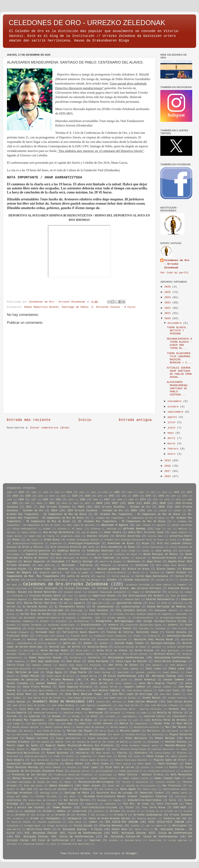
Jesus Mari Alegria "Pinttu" (158, 683)
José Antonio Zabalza (139, 691)
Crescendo (17, 596)
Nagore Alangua (41, 749)
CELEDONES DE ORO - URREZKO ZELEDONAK (87, 23)
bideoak (63, 569)
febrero (174, 449)
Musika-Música (175, 746)
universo (99, 811)
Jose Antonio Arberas (73, 691)
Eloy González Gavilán (131, 610)
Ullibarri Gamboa (54, 811)
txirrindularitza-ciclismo (99, 808)
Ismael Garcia (89, 676)
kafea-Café (48, 709)
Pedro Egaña (144, 764)
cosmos (188, 592)
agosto (173, 417)
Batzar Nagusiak (34, 562)
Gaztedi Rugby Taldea (129, 643)
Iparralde (123, 672)
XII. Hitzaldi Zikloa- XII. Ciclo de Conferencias (63, 833)
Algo (158, 529)
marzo (172, 444)
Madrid (124, 724)
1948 (9, 500)
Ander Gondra (113, 532)
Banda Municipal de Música (72, 558)
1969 (131, 500)
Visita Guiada (83, 826)
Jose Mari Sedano (170, 694)
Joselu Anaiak (16, 702)
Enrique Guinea (67, 614)
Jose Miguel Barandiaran (82, 698)
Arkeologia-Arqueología (84, 543)
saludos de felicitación (141, 786)
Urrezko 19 (63, 815)
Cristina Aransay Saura (45, 596)
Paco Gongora (15, 760)
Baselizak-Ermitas (164, 558)
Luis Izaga (13, 724)
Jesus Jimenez (123, 683)
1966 (95, 500)
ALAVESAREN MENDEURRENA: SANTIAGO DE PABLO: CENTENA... (178, 388)
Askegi (145, 551)
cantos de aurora (78, 576)
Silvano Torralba (46, 797)
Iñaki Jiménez (130, 669)
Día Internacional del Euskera (143, 596)
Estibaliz (61, 621)
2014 (76, 503)
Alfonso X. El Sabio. (71, 529)
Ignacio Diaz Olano (71, 665)
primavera (187, 771)
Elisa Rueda (15, 610)
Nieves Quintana (57, 753)
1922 (40, 496)
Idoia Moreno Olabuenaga (170, 661)
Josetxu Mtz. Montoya (109, 702)
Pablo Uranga (155, 756)
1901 (141, 492)
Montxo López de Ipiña (22, 746)
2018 (168, 466)
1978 (167, 500)
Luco (136, 720)
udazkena (30, 811)
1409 (9, 492)
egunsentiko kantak (129, 603)
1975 (155, 500)
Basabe (125, 558)
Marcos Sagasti (119, 727)
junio (172, 428)
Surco (173, 800)
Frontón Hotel (79, 636)
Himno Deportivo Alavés (41, 307)
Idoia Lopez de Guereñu (131, 661)
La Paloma (54, 716)
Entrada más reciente (29, 420)
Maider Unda (162, 724)
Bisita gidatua (108, 569)
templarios (92, 804)
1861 (93, 492)
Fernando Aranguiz (18, 632)
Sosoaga (102, 800)
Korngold (115, 713)
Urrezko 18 (43, 815)
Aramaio (187, 540)
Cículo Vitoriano (17, 588)
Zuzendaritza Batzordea (76, 844)
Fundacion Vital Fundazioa (110, 636)
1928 (87, 496)
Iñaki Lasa (176, 669)
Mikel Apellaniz (136, 738)
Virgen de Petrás (57, 826)
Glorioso (29, 651)
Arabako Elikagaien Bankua (82, 540)
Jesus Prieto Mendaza (37, 687)
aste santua (163, 551)
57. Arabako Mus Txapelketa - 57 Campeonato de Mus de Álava (128, 518)
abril (172, 438)
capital (101, 576)
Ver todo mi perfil (174, 273)
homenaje (20, 661)
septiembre (176, 412)
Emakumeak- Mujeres (166, 610)
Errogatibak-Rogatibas (173, 618)
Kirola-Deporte (17, 713)
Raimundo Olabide (49, 778)
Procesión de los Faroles (29, 775)
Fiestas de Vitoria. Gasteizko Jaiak (132, 632)
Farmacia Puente (121, 629)
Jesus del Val (75, 683)
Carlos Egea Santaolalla (152, 576)
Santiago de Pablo (75, 307)
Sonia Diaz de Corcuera (43, 800)
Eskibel (45, 621)
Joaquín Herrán (108, 687)
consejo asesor (73, 592)
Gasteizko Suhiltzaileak (112, 640)
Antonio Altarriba (128, 536)
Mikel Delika (165, 738)
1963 (71, 500)
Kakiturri (68, 709)
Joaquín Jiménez (162, 687)
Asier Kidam (128, 551)
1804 (46, 492)
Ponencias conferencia (162, 771)
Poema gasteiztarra (131, 771)
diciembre (175, 323)
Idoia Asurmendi (98, 661)
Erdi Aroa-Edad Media (95, 614)
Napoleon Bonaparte (92, 749)
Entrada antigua (135, 420)
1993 (15, 503)
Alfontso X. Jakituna (103, 529)
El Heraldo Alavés (35, 607)
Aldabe (47, 529)
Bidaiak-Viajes (17, 569)
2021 (168, 313)
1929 (100, 496)
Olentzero (141, 753)
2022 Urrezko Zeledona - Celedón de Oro (122, 507)
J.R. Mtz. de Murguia (98, 680)
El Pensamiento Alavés (70, 607)
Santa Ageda (128, 789)
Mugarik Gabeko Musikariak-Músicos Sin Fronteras (80, 746)
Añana (16, 540)
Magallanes (142, 724)
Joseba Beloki (151, 698)
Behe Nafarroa (46, 565)
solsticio (181, 797)
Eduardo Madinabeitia (160, 599)
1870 (105, 492)
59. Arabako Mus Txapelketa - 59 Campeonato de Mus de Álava (122, 521)
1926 (75, 496)
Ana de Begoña (90, 532)
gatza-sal (70, 643)
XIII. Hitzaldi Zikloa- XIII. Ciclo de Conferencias (152, 833)
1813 (57, 492)
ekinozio (178, 603)
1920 (28, 496)
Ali (169, 529)
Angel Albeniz (179, 532)
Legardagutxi (129, 716)
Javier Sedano (46, 683)
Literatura (179, 716)
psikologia (105, 775)
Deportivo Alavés (104, 596)
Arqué (145, 543)
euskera (173, 625)
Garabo (17, 640)
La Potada (74, 716)
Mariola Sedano (130, 731)
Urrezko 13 (152, 811)
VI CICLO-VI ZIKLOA (19, 822)
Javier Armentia (145, 680)
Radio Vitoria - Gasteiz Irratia (141, 775)
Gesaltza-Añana (97, 647)
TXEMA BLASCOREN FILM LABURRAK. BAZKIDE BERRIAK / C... (179, 358)
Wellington (180, 826)
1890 (130, 492)
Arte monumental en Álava (118, 547)
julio (172, 422)
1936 (161, 496)
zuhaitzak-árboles (34, 844)
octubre (174, 407)
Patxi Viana (100, 764)
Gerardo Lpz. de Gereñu (65, 647)
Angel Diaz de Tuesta (42, 536)
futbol (137, 636)
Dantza (83, 596)
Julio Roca (26, 709)
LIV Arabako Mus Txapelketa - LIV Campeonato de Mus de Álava (49, 720)
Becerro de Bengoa (111, 562)
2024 (168, 297)
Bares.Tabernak (104, 558)
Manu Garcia (185, 724)
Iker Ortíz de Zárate (123, 665)
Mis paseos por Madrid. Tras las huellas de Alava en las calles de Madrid (82, 742)
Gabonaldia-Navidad (180, 636)
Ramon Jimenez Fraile (104, 778)
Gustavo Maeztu (85, 654)
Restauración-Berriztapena (96, 782)
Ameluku (11, 532)
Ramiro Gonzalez (76, 778)
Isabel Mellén (30, 676)
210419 (163, 511)
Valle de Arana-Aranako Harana (109, 819)
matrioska (22, 735)
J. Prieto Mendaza (60, 680)
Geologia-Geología (163, 643)
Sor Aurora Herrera (77, 800)
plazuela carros (80, 771)
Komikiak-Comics (73, 713)
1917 (189, 492)
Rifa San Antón (33, 786)
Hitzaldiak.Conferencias (126, 658)
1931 (111, 496)
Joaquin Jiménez (135, 687)
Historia (94, 658)
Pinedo (159, 767)
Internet (60, 669)
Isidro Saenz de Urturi (60, 676)
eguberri (80, 603)
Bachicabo (75, 554)
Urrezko (115, 811)
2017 (168, 471)
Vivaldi (135, 826)
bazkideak (58, 562)
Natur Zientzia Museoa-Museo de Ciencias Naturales (143, 749)
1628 (34, 492)
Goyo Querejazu (170, 651)
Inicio (85, 420)
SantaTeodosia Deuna (175, 789)
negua (184, 749)
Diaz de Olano (179, 596)
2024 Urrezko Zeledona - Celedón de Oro (95, 511)
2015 (87, 503)
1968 (120, 500)
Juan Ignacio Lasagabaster (96, 705)
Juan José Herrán (128, 705)
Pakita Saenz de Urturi (94, 760)
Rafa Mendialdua (182, 775)
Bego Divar (154, 562)
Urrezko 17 (23, 815)
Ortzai (122, 756)
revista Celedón (165, 782)
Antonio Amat (155, 536)
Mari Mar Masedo (176, 727)
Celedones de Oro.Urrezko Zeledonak (66, 584)
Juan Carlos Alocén (180, 702)
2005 (52, 503)
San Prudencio (83, 789)
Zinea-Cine (155, 840)
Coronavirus (153, 592)
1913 (164, 492)
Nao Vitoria (65, 749)
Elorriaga (77, 610)
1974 (143, 500)
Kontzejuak (96, 713)
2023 (168, 303)
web (148, 826)
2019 (168, 461)
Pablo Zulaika (179, 756)
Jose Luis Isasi (169, 691)
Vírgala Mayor (33, 826)
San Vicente (106, 789)
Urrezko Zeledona (181, 815)
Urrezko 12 (133, 811)
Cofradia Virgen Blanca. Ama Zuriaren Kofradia (129, 588)
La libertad (32, 716)
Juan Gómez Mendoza (63, 705)
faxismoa (160, 629)
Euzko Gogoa (97, 629)
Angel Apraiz (14, 536)
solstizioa (14, 800)
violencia (12, 826)
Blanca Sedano (166, 569)
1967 (107, 500)
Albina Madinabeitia (24, 529)
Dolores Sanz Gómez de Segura (53, 599)
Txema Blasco (62, 807)
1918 (15, 496)
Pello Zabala (53, 767)
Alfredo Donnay (134, 529)
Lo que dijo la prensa (113, 720)
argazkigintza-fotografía (28, 543)
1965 (83, 500)
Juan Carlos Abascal (142, 702)
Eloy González (99, 610)
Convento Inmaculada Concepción (107, 592)
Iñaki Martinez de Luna (23, 672)
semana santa (179, 793)
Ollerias (182, 753)
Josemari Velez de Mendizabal (59, 702)
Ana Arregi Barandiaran (59, 532)
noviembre (175, 401)
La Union (92, 716)
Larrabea (110, 716)
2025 (168, 292)
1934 (136, 496)
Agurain (161, 525)
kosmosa (131, 713)
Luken (82, 724)
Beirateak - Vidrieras (77, 565)
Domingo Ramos (88, 599)
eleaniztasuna (131, 607)
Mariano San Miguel (80, 731)
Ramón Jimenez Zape (167, 778)
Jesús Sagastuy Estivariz (75, 687)
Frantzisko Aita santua (50, 636)
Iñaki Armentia (82, 669)
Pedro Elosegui (168, 764)
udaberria (12, 811)
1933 (124, 496)
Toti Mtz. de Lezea (136, 804)
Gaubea (88, 643)
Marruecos (173, 731)
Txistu (129, 808)
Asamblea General (68, 551)
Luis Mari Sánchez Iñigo (40, 724)
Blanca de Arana (139, 569)
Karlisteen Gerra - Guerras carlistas (138, 709)
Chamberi (182, 585)
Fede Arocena (180, 629)
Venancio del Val (175, 819)
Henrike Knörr (108, 654)
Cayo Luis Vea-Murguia (87, 580)
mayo (171, 433)
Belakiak (123, 565)
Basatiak (141, 558)
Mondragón (153, 742)
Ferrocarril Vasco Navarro (81, 632)
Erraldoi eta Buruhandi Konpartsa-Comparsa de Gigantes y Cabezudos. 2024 (53, 618)
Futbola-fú (154, 636)
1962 (58, 500)
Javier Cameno (174, 680)
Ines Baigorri (154, 665)
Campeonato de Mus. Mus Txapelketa (33, 576)
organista (86, 756)
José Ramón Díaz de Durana (119, 698)
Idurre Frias (15, 665)
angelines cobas (71, 536)
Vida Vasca (75, 822)
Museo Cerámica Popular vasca (140, 746)
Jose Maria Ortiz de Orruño (44, 698)
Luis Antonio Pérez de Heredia (166, 720)
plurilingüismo (104, 771)
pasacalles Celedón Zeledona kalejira (32, 764)
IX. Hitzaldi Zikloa (161, 676)
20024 (39, 503)
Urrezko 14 (171, 811)
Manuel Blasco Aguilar (26, 727)
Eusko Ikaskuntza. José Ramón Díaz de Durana (56, 629)
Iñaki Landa (153, 669)
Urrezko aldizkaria (148, 815)
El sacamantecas (103, 607)
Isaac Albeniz (171, 672)
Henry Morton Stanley (135, 654)
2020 (168, 318)
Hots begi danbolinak (45, 661)
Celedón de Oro (165, 580)
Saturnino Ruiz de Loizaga (114, 793)
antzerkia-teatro (181, 536)
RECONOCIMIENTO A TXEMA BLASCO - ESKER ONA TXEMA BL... (179, 344)
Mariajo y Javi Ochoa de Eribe (42, 731)
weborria (161, 826)
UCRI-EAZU (180, 808)
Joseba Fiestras (178, 698)
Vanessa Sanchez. (147, 819)
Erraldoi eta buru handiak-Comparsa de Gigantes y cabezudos (151, 614)
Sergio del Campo (17, 797)
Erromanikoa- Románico (20, 621)
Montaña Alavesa (176, 742)
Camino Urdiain (176, 573)
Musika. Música (16, 749)
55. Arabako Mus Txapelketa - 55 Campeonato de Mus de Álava (137, 514)
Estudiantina (81, 621)
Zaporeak (95, 840)
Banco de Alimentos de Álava (119, 554)
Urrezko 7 (83, 815)
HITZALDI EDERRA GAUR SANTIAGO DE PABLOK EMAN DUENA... (179, 373)
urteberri (18, 819)
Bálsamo (91, 554)
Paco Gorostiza (40, 760)
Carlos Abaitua (120, 576)
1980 (190, 500)
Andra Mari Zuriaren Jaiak (146, 532)
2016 (168, 476)
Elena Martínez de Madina (167, 607)
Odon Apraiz (103, 753)
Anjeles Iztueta (98, 536)
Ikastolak (95, 665)
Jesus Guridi (99, 683)
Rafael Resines (22, 778)
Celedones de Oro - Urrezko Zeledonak (177, 264)
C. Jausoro (153, 573)
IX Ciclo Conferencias (120, 676)
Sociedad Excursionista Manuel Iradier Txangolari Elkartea (125, 797)
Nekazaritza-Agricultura (23, 753)
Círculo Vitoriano (45, 588)
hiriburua (75, 658)
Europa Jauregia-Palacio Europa (165, 621)
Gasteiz (32, 640)
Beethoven (134, 562)
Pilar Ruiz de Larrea (120, 767)
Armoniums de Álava (121, 543)
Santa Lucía (150, 789)
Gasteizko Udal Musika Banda (154, 640)
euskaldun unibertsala (61, 625)
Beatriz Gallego (82, 562)
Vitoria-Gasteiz (111, 826)
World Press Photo (39, 829)
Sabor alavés (91, 786)
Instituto (43, 669)
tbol (49, 804)
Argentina (56, 543)
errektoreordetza (143, 618)
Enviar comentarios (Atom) (50, 428)
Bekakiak (106, 565)
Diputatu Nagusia (17, 599)
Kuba (144, 713)
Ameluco (182, 529)
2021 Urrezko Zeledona (55, 507)
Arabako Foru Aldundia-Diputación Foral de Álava (134, 540)
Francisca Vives (17, 636)
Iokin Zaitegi (102, 672)
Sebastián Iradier (152, 793)
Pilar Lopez (90, 767)
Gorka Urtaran (144, 651)
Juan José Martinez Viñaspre (161, 705)
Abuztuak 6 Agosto (115, 525)
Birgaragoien (83, 569)
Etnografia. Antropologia (115, 621)
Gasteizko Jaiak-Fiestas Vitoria (67, 640)
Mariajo (12, 731)
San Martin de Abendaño (53, 789)
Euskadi (11, 625)
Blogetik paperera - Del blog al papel (64, 573)
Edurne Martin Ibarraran (40, 603)
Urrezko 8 (102, 815)
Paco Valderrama (65, 760)
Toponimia (110, 804)
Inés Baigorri (178, 665)
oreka (57, 756)
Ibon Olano (73, 661)
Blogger (132, 853)
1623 (21, 492)
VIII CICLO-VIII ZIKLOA (166, 822)
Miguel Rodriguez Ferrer (103, 738)
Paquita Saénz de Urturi (170, 760)
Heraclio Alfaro (165, 654)
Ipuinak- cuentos (146, 672)
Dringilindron (110, 599)
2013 (64, 503)
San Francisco (172, 786)
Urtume (35, 819)
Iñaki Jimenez (107, 669)
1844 (82, 492)
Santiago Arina (49, 793)
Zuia (53, 844)
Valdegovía (74, 819)
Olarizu (122, 753)
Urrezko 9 (120, 815)
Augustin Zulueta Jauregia (44, 554)
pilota (145, 767)
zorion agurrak (178, 840)
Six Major (70, 797)
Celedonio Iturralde (138, 585)
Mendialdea (75, 735)
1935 (148, 496)
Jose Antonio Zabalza (106, 691)
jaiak (124, 680)
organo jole (105, 756)
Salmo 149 (113, 786)
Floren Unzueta (176, 632)
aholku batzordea (182, 525)
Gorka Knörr (83, 651)
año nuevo (32, 540)
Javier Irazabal (17, 683)
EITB (164, 603)
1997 (27, 503)
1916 (176, 492)
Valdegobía (53, 819)
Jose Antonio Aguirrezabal (38, 691)
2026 (168, 287)
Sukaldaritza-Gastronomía (145, 800)
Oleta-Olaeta (162, 753)
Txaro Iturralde (167, 804)
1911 (153, 492)
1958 (45, 500)
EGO (66, 603)
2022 (168, 308)
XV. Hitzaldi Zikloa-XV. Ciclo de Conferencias (141, 837)
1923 (52, 496)
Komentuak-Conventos (45, 713)
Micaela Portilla (136, 735)
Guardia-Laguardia (43, 654)
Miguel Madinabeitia (68, 738)
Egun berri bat (101, 603)
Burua (136, 573)
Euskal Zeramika (32, 625)
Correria (173, 592)
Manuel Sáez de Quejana (90, 727)
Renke (68, 782)
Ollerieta (12, 756)
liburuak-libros (154, 716)
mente (116, 735)
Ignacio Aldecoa (42, 665)
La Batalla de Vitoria (167, 713)
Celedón (112, 580)
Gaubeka (104, 643)
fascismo (144, 629)
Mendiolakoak (98, 735)
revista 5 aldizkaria (135, 782)
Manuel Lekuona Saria (58, 727)
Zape (79, 840)
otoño (137, 756)
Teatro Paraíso (68, 804)
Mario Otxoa (107, 731)
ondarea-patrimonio (36, 756)
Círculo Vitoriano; (77, 588)
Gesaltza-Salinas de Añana (130, 647)
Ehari (152, 603)
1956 (21, 500)
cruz (70, 596)
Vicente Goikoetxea (49, 822)
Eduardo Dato (132, 599)
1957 (34, 500)
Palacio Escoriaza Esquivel (131, 760)
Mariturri (153, 731)
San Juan (27, 789)
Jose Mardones (48, 694)
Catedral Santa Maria (55, 580)
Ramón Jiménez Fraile (135, 778)
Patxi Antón (74, 764)
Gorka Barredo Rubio (54, 651)
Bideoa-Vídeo (42, 569)
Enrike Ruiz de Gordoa (36, 614)
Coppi (136, 592)
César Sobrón (163, 585)
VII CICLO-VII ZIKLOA (122, 822)
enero (172, 454)
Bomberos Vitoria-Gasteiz (111, 573)
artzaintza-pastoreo (37, 551)
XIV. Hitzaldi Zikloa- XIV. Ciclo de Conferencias (54, 837)
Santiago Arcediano (20, 793)
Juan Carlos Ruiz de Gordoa (29, 705)
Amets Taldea (29, 532)
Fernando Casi (45, 632)
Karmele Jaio (178, 709)
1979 (178, 500)
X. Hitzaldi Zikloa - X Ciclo (114, 307)
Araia (173, 540)
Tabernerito (32, 804)
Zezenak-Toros (133, 840)
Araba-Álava (52, 540)
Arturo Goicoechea (153, 547)
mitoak (138, 742)
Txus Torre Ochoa (154, 808)
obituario (82, 753)
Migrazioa (158, 735)
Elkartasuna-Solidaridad (47, 610)
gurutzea (65, 654)
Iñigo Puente (78, 672)
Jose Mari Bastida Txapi (83, 694)
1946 (185, 496)
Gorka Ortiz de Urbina (112, 651)
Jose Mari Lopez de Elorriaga (132, 694)
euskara (113, 625)
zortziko (12, 844)
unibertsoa (80, 811)
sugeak (117, 800)
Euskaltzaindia (91, 625)
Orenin (70, 756)
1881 (117, 492)
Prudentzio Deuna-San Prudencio (73, 775)
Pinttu (174, 767)
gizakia (156, 647)
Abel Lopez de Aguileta (81, 525)
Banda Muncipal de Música (161, 554)
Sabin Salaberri (61, 786)
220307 (177, 511)
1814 (69, 492)
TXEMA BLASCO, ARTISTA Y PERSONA (177, 331)
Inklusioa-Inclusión (19, 669)
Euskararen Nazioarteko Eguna (143, 625)
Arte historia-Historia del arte (72, 547)
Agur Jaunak (143, 525)
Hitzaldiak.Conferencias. (173, 658)
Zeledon (113, 840)
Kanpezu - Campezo (94, 709)
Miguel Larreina (37, 738)
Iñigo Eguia (54, 672)
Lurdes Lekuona (103, 724)
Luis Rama (67, 724)
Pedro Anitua (123, 764)
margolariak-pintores (147, 727)
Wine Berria (14, 829)
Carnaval (31, 580)
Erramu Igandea (117, 618)
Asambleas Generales (101, 551)
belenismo (142, 565)
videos (93, 822)
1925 (63, 496)
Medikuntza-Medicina (48, 735)
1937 (173, 496)
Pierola (71, 767)
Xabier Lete (141, 829)
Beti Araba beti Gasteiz (171, 565)
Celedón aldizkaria (136, 580)
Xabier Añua (119, 829)
